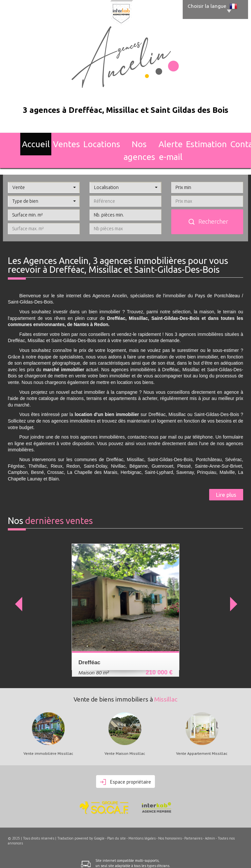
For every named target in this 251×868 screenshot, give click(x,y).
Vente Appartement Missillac (202, 735)
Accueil (22, 141)
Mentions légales (142, 820)
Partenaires (193, 820)
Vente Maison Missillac (125, 735)
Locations (82, 141)
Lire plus (226, 476)
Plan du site (117, 820)
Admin (210, 820)
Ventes (51, 141)
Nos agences (118, 141)
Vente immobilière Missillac (48, 735)
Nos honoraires (170, 820)
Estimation (196, 141)
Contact (228, 141)
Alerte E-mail (158, 141)
